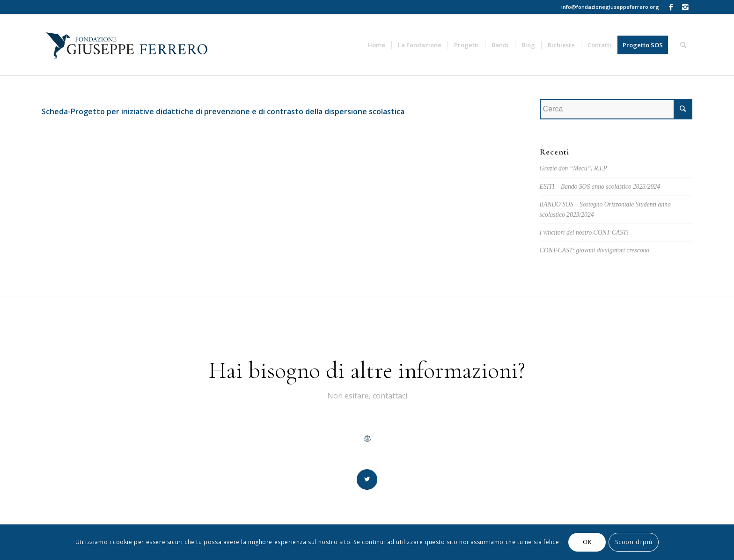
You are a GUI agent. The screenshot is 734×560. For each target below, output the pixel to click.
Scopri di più (634, 542)
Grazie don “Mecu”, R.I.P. (574, 168)
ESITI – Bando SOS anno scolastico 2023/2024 (600, 187)
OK (587, 542)
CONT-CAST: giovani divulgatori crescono (595, 250)
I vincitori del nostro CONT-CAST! (584, 232)
